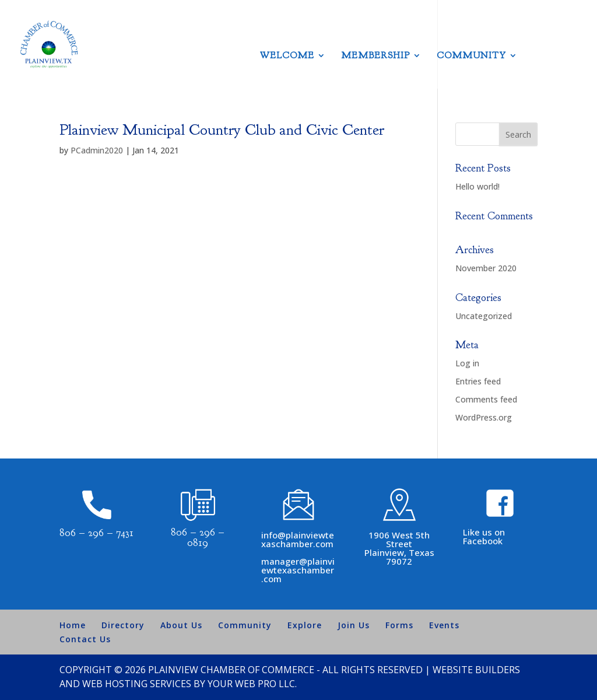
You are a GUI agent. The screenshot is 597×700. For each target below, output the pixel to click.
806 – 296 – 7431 (96, 533)
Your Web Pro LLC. (252, 684)
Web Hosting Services (137, 684)
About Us (181, 625)
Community (471, 56)
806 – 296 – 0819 (198, 538)
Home (73, 625)
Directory (123, 625)
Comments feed (486, 399)
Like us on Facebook (484, 536)
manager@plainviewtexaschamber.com (298, 570)
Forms (399, 625)
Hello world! (477, 186)
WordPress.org (484, 417)
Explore (305, 625)
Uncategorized (484, 316)
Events (444, 625)
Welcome (287, 56)
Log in (467, 363)
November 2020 (486, 268)
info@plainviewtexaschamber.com (298, 539)
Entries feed (478, 381)
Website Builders (476, 670)
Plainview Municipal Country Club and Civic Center (222, 130)
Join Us (354, 625)
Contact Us (85, 639)
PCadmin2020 (97, 150)
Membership (375, 56)
